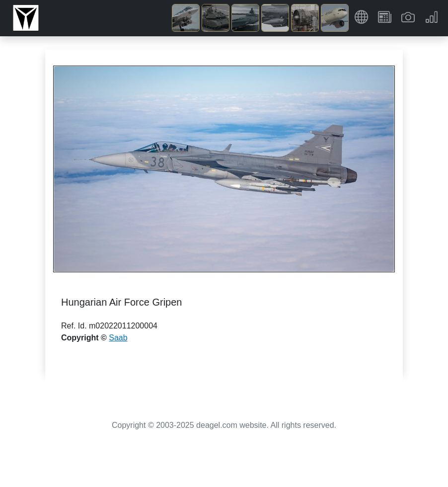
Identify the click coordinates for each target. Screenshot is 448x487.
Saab (118, 338)
